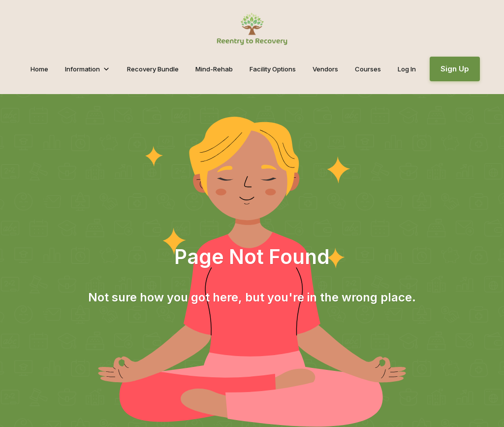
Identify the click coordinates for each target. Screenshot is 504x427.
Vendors (325, 69)
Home (39, 69)
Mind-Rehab (214, 69)
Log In (407, 69)
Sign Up (455, 69)
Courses (368, 69)
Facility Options (273, 69)
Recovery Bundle (153, 69)
